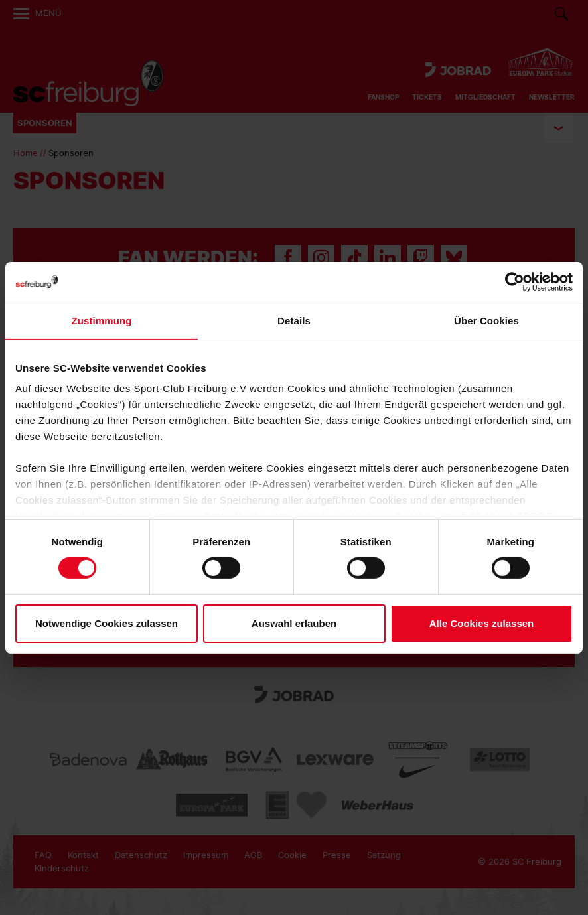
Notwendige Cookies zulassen (107, 623)
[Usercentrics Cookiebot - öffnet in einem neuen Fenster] (515, 282)
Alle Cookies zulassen (482, 623)
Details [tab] (294, 320)
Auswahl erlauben (294, 623)
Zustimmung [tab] (102, 320)
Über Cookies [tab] (486, 320)
